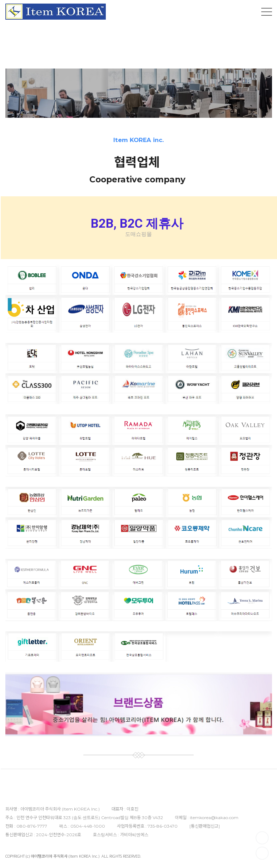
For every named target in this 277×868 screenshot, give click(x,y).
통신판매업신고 (205, 826)
